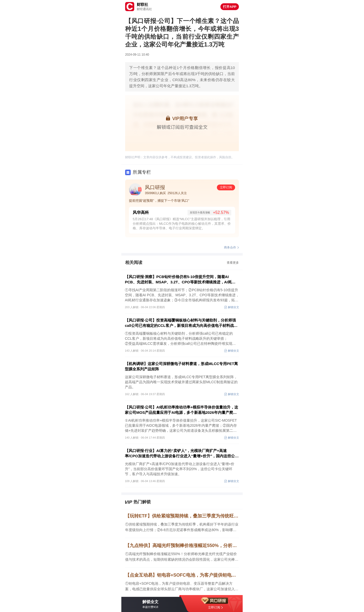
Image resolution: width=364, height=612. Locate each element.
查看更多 (233, 263)
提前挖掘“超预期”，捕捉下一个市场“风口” (159, 201)
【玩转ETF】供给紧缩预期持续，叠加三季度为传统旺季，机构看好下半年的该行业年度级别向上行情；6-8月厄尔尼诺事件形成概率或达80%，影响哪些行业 (182, 516)
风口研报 (155, 187)
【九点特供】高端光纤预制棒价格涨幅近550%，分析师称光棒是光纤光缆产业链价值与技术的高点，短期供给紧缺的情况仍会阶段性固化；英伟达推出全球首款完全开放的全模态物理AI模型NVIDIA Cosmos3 (182, 546)
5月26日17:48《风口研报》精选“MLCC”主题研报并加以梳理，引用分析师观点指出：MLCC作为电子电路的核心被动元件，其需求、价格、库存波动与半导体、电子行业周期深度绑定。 (182, 224)
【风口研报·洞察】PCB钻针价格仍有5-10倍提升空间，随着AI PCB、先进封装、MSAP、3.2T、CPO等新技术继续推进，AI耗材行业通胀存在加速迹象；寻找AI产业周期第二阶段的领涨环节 (180, 280)
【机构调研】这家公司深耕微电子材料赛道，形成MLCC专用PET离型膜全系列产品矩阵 (181, 366)
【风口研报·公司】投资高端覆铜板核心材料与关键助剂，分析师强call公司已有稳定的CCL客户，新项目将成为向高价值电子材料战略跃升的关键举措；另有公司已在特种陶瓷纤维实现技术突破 (181, 323)
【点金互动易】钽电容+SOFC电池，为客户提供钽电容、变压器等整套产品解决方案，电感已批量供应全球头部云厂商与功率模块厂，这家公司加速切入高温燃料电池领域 (182, 575)
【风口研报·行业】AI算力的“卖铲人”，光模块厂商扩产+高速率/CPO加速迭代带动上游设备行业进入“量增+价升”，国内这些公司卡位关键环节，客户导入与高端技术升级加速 (182, 454)
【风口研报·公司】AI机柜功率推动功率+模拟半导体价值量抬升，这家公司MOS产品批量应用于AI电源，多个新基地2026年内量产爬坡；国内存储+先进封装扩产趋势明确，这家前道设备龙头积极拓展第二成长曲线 (181, 410)
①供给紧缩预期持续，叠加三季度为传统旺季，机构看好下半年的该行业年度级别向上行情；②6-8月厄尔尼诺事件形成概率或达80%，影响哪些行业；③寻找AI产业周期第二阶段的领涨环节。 (182, 527)
